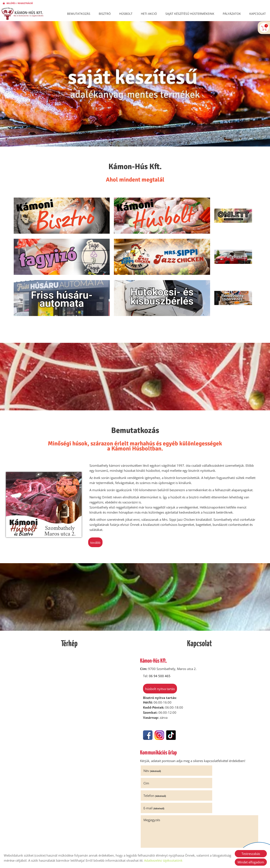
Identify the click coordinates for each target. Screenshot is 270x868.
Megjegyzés (153, 752)
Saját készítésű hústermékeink (190, 14)
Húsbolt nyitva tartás (158, 646)
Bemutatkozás (79, 14)
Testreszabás (251, 854)
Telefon (156, 740)
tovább (96, 499)
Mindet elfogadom (251, 862)
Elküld (148, 816)
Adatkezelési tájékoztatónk (163, 860)
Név (153, 727)
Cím (206, 727)
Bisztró (105, 14)
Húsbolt (126, 14)
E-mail (213, 740)
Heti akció (149, 14)
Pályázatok (232, 14)
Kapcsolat (258, 14)
